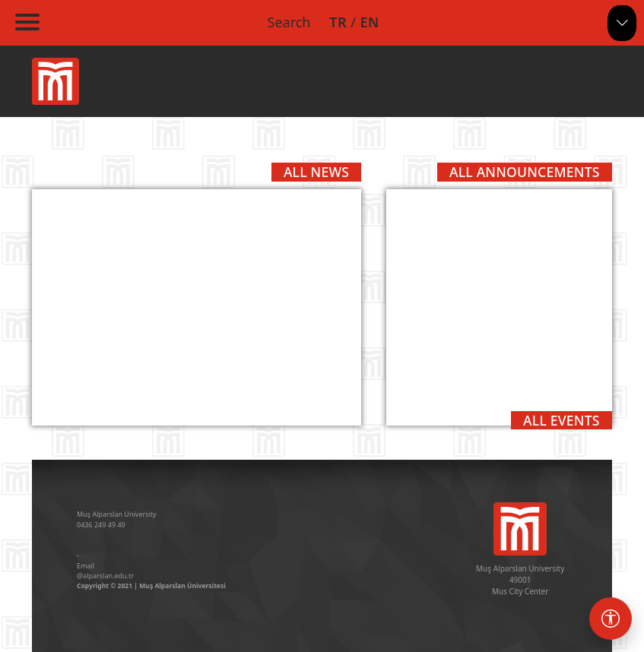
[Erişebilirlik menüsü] (611, 619)
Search (289, 22)
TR (338, 22)
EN (370, 22)
